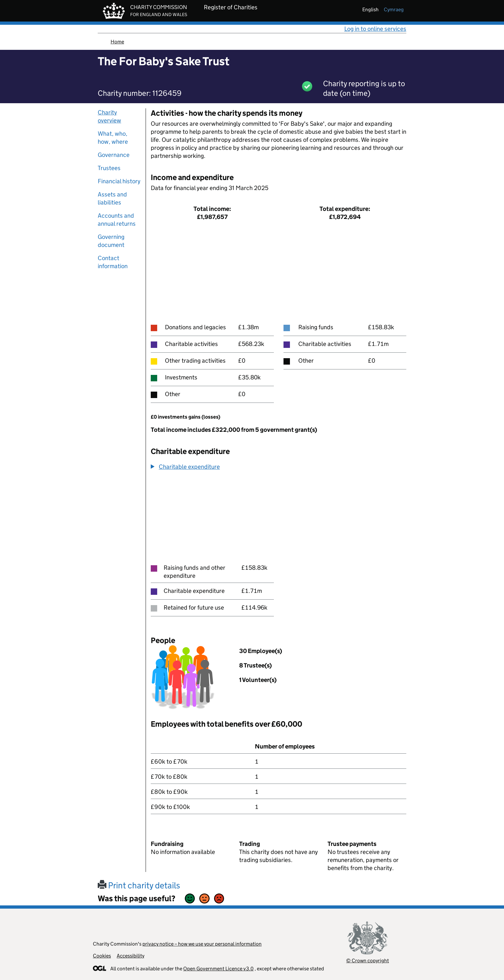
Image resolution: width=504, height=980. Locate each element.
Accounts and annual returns (117, 220)
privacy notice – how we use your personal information (202, 944)
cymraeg (394, 9)
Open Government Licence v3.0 (218, 969)
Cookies (102, 956)
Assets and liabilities (112, 198)
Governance (114, 155)
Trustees (109, 168)
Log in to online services (375, 29)
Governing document (111, 241)
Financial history (119, 181)
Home (117, 42)
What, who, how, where (113, 138)
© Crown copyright (368, 961)
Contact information (113, 262)
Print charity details (139, 885)
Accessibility (130, 956)
